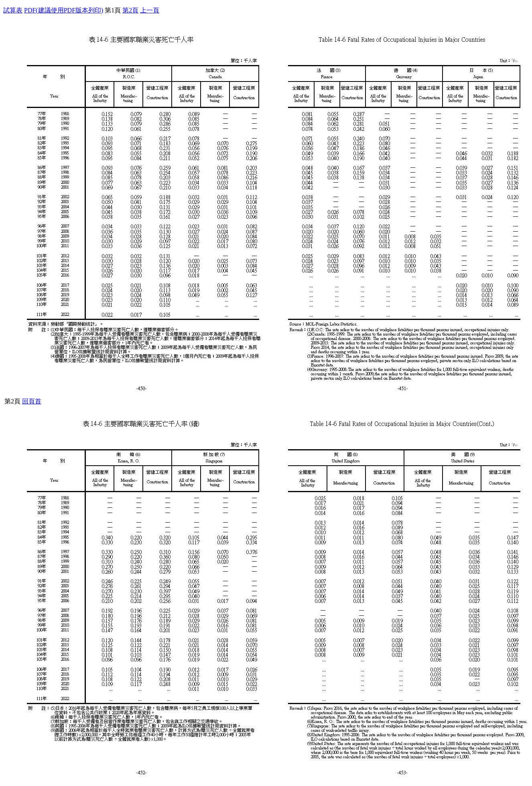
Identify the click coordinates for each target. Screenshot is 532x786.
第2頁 (130, 10)
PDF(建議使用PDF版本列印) (64, 10)
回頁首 (32, 401)
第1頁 (113, 10)
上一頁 (150, 10)
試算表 (13, 10)
